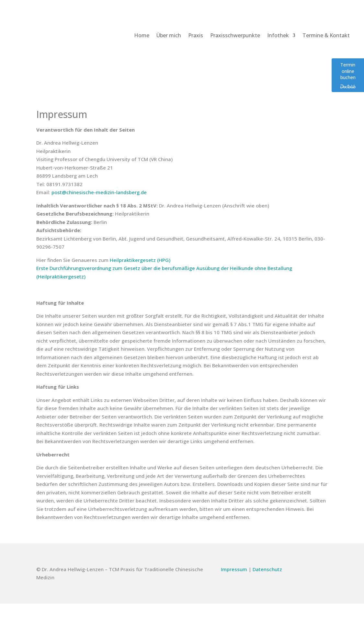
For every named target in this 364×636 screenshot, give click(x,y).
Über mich (169, 35)
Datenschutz (267, 569)
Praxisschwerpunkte (235, 35)
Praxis (196, 35)
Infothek (278, 35)
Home (142, 35)
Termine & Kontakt (326, 35)
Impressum (234, 569)
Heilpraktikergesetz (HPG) (140, 260)
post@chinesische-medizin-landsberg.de (99, 192)
